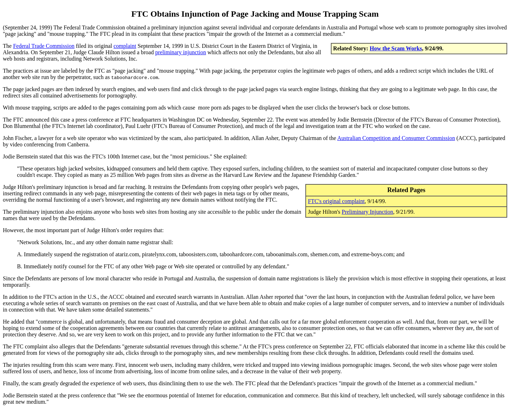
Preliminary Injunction (367, 212)
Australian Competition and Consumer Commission (396, 138)
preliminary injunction (181, 52)
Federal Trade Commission (44, 46)
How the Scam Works (396, 48)
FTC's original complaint (336, 201)
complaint (125, 46)
